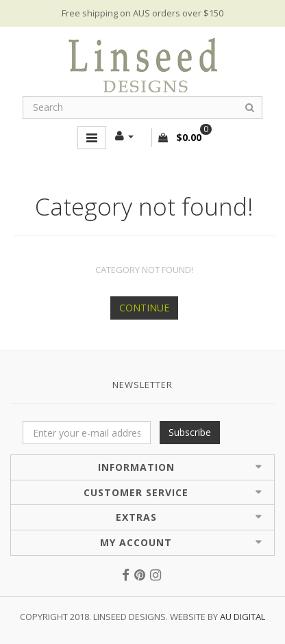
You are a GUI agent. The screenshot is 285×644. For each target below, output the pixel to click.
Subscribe (190, 432)
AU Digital (243, 617)
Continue (144, 308)
